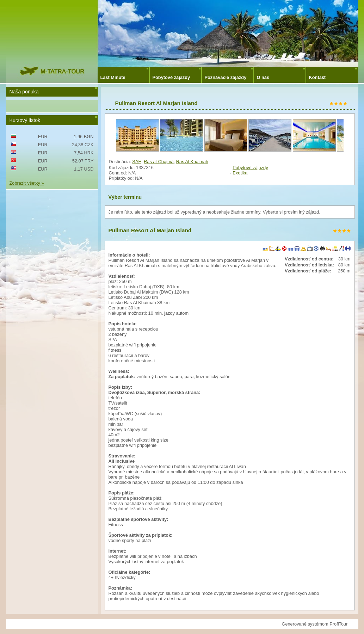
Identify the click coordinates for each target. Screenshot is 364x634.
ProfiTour (338, 624)
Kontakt (317, 77)
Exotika (240, 173)
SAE (137, 162)
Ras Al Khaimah (192, 162)
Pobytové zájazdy (171, 77)
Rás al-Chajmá (159, 162)
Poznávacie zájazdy (226, 77)
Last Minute (113, 77)
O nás (263, 77)
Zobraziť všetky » (27, 183)
